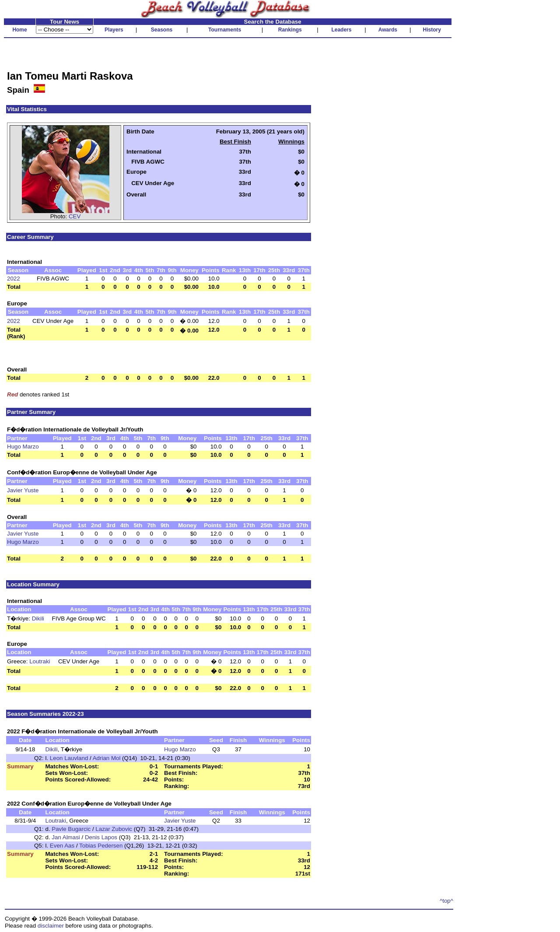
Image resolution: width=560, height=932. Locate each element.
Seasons (162, 30)
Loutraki (40, 661)
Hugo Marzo (23, 447)
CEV (75, 216)
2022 (14, 279)
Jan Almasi (66, 837)
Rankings (290, 30)
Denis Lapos (101, 837)
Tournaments (225, 30)
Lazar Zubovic (114, 829)
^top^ (446, 901)
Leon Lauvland (69, 758)
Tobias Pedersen (101, 846)
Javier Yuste (23, 490)
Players (114, 30)
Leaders (341, 30)
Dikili (38, 618)
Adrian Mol (107, 758)
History (432, 30)
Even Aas (62, 846)
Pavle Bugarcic (71, 829)
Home (19, 30)
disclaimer (51, 926)
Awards (388, 30)
